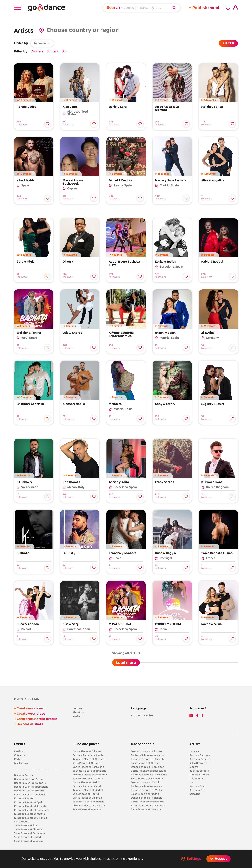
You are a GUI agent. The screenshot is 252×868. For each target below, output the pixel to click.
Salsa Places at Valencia (87, 809)
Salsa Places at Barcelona (88, 778)
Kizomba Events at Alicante (30, 806)
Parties (18, 759)
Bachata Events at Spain (28, 779)
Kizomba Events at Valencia (31, 818)
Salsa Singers (197, 778)
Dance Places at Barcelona (88, 767)
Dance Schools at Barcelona (148, 767)
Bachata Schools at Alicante (147, 755)
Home (19, 699)
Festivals (19, 751)
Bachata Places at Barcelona (89, 771)
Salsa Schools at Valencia (146, 809)
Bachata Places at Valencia (88, 802)
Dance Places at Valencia (87, 798)
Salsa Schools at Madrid (145, 794)
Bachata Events (23, 775)
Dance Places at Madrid (86, 782)
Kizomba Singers (199, 775)
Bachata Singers (199, 771)
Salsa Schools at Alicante (146, 763)
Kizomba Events (24, 798)
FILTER (228, 43)
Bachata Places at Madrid (87, 786)
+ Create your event (30, 708)
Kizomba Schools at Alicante (148, 759)
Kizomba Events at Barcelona (32, 810)
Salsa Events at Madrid (27, 837)
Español (136, 716)
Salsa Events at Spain (27, 825)
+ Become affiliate (29, 724)
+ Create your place (30, 714)
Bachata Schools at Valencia (148, 802)
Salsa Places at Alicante (86, 763)
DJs (64, 52)
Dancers (37, 52)
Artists (34, 699)
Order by (21, 43)
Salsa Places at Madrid (86, 794)
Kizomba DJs (197, 790)
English (148, 716)
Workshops (21, 763)
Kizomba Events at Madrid (30, 814)
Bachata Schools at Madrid (147, 786)
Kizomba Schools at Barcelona (149, 775)
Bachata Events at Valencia (30, 794)
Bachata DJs (197, 786)
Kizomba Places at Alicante (88, 759)
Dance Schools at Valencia (147, 798)
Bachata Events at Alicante (30, 783)
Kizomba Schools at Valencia (148, 805)
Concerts (20, 755)
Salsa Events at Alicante (28, 829)
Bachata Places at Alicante (88, 755)
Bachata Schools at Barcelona (149, 771)
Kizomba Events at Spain (29, 802)
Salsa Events (22, 821)
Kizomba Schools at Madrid (147, 790)
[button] (42, 43)
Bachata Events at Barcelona (31, 787)
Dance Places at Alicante (87, 751)
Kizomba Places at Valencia (89, 805)
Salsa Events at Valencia (28, 841)
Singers (52, 52)
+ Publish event (204, 8)
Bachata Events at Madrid (29, 791)
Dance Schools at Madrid (146, 782)
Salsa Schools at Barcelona (147, 778)
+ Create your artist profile (36, 719)
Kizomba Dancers (200, 759)
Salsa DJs (195, 794)
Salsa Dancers (198, 763)
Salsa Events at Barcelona (29, 833)
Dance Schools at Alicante (146, 751)
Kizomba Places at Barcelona (90, 775)
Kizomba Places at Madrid (88, 790)
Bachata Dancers (200, 755)
